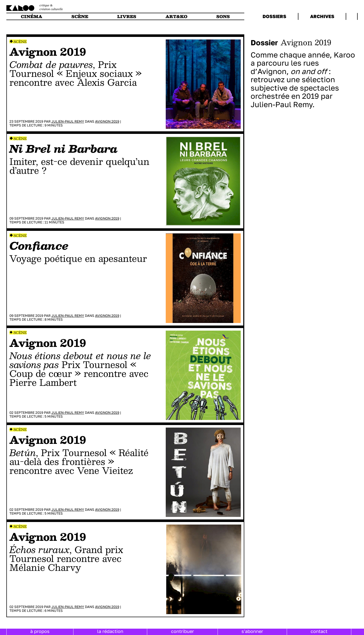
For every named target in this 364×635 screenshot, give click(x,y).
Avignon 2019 (107, 121)
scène (80, 16)
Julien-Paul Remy (68, 121)
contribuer (183, 631)
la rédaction (110, 631)
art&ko (176, 16)
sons (223, 16)
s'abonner (252, 631)
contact (319, 631)
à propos (40, 631)
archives (322, 16)
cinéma (32, 16)
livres (127, 16)
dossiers (274, 16)
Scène (20, 42)
